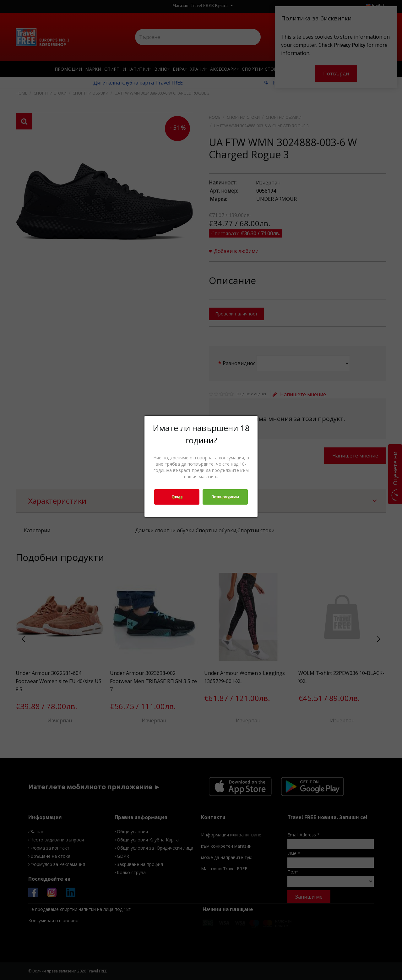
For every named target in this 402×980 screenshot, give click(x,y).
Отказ (177, 497)
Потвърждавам (225, 497)
